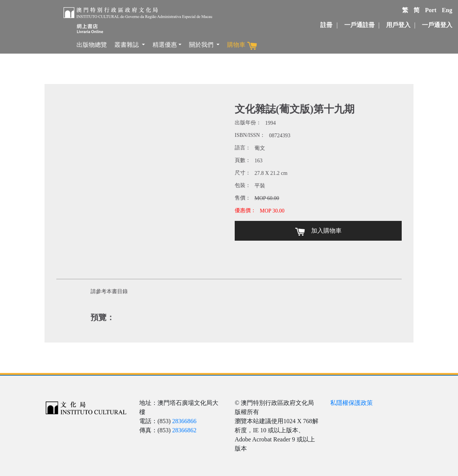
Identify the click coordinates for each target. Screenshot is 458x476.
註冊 (326, 25)
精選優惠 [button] (165, 45)
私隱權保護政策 (351, 403)
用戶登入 (398, 25)
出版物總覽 (92, 45)
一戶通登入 (437, 25)
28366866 (184, 421)
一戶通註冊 (359, 25)
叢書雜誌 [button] (127, 45)
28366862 (184, 430)
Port (431, 10)
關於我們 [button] (202, 45)
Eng (447, 10)
